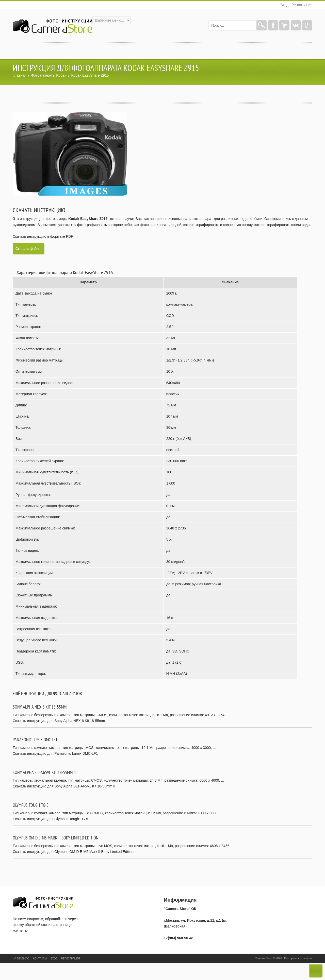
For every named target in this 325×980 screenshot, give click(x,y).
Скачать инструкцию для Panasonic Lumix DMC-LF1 (55, 753)
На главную (21, 959)
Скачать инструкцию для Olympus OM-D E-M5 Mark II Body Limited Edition (73, 852)
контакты (20, 931)
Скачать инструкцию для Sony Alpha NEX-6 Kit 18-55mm (59, 721)
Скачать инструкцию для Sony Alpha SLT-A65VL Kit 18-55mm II (64, 786)
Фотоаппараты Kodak (49, 75)
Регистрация (302, 5)
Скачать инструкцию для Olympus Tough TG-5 (50, 819)
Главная (19, 75)
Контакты (40, 959)
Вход (284, 5)
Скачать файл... (29, 249)
